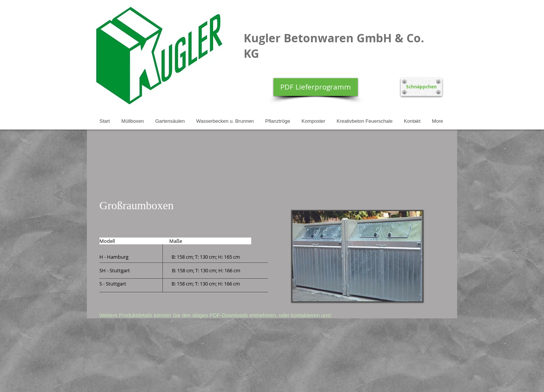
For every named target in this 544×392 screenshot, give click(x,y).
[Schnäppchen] (421, 87)
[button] (357, 256)
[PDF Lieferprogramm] (316, 87)
